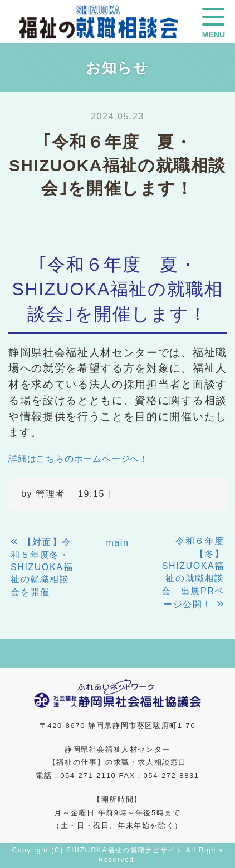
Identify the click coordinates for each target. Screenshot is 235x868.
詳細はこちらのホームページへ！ (79, 459)
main (117, 543)
